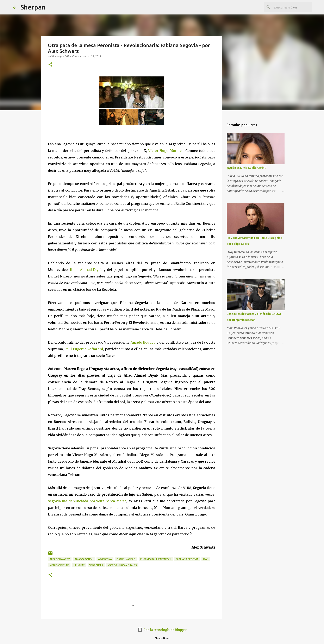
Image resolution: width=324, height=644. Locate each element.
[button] (50, 65)
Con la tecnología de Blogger (162, 630)
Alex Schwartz (60, 559)
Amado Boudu (84, 559)
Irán (206, 559)
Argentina (105, 559)
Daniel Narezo (126, 559)
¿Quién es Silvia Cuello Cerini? (247, 168)
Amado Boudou (143, 342)
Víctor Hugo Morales (166, 151)
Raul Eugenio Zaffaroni (84, 349)
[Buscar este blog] (290, 7)
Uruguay (79, 565)
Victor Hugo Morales (122, 565)
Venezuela (96, 565)
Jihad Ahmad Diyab (86, 270)
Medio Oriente (59, 565)
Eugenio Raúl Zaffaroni (156, 559)
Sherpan (33, 7)
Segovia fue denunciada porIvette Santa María (87, 501)
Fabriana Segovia (187, 559)
